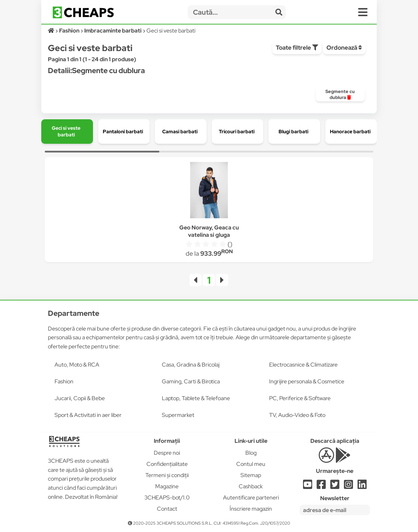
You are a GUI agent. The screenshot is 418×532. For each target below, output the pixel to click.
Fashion (64, 381)
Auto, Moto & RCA (77, 365)
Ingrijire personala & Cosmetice (307, 381)
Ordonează (344, 48)
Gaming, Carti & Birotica (191, 381)
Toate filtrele (297, 48)
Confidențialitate (167, 464)
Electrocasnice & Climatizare (303, 365)
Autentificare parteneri (251, 498)
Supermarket (178, 415)
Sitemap (251, 475)
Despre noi (167, 453)
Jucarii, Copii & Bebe (80, 398)
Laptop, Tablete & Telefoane (196, 398)
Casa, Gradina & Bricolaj (191, 365)
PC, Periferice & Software (300, 398)
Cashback (251, 486)
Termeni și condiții (167, 475)
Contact (167, 509)
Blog (251, 453)
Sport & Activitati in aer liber (88, 415)
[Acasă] (52, 31)
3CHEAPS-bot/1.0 (167, 498)
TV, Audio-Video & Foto (297, 415)
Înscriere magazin (251, 509)
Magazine (167, 486)
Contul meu (251, 464)
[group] (340, 94)
